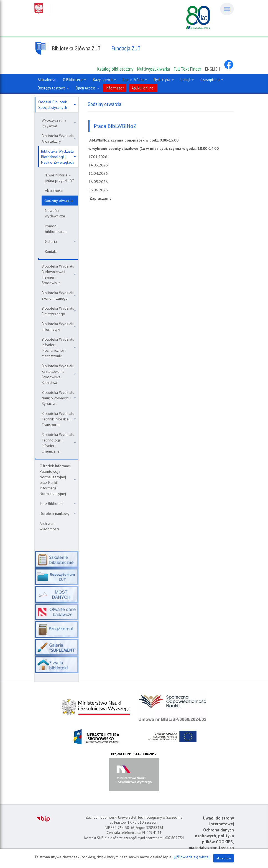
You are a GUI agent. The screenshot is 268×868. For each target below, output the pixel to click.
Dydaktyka (164, 79)
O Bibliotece (75, 79)
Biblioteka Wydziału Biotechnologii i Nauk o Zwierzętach (58, 157)
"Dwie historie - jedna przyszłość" (59, 178)
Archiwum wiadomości (49, 526)
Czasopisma (212, 79)
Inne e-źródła (135, 79)
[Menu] (227, 9)
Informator (115, 88)
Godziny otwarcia (58, 201)
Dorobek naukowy (58, 513)
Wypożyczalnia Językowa (59, 123)
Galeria (60, 242)
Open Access (87, 88)
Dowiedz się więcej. (194, 857)
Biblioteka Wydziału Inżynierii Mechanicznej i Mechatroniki (59, 348)
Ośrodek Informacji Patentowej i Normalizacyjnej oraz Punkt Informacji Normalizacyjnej (58, 480)
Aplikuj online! (143, 88)
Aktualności (54, 191)
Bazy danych (104, 79)
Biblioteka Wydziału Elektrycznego (59, 311)
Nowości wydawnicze (55, 213)
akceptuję (224, 858)
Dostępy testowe (53, 88)
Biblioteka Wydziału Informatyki (59, 327)
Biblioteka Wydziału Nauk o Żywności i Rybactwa (59, 398)
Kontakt (51, 251)
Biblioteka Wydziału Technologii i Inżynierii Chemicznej (59, 443)
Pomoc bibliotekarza (56, 229)
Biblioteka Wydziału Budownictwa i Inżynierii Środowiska (59, 274)
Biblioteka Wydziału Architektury (59, 138)
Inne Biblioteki (58, 504)
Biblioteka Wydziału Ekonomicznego (59, 296)
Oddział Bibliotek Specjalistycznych (57, 105)
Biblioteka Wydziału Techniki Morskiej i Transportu (59, 419)
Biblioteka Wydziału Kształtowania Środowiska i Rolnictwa (59, 374)
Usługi (187, 79)
